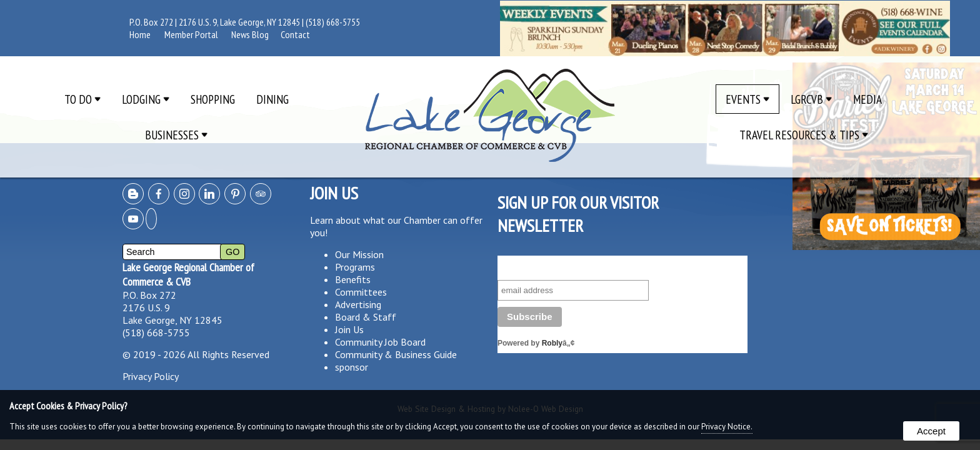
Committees (361, 292)
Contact (295, 34)
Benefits (353, 279)
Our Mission (359, 254)
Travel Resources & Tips (804, 135)
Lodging (146, 99)
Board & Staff (366, 317)
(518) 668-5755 (333, 22)
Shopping (213, 99)
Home (140, 34)
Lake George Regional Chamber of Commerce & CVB (188, 274)
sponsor (352, 367)
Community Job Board (380, 342)
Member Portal (191, 34)
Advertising (358, 304)
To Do (82, 99)
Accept (931, 431)
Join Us (349, 329)
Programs (355, 267)
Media (867, 99)
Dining (272, 99)
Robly (552, 343)
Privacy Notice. (727, 427)
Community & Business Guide (396, 354)
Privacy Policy (151, 376)
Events (747, 99)
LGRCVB (811, 99)
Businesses (176, 135)
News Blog (250, 34)
